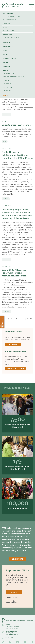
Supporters (7, 87)
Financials (7, 91)
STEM (5, 27)
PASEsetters (8, 84)
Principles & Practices (11, 38)
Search (6, 66)
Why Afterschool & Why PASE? (14, 77)
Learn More (18, 559)
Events (6, 42)
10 (28, 319)
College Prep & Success (12, 17)
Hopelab (5, 237)
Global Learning (9, 34)
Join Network (9, 58)
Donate (7, 62)
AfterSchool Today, (18, 285)
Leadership (7, 24)
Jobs (5, 50)
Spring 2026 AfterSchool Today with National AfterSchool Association (14, 273)
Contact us (10, 598)
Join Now (13, 345)
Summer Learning (10, 20)
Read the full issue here (17, 307)
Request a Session (15, 369)
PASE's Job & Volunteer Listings (16, 137)
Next (32, 319)
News (6, 54)
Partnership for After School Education (15, 5)
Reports (6, 199)
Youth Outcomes (9, 31)
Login (6, 96)
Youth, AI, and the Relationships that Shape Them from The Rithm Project (17, 155)
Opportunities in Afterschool (16, 125)
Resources (8, 46)
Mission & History (9, 73)
